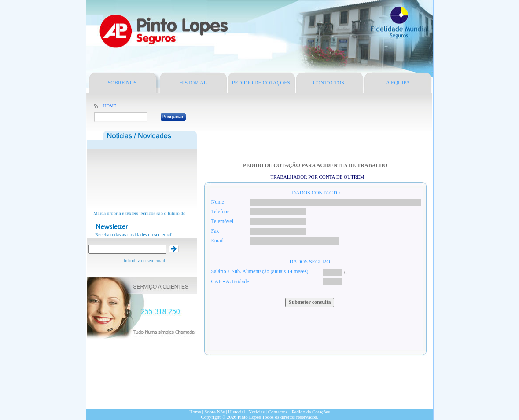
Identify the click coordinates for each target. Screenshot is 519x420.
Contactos (278, 412)
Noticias (256, 412)
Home (195, 412)
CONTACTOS (329, 83)
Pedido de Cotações (311, 412)
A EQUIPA (398, 83)
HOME (110, 106)
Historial (237, 412)
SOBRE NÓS (122, 83)
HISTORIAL (193, 83)
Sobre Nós (215, 412)
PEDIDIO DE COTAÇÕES (261, 83)
